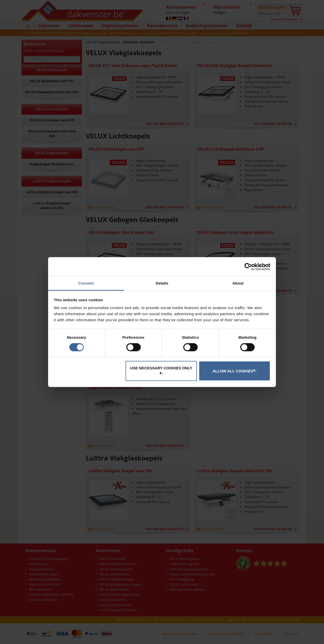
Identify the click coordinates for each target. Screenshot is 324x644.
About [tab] (238, 283)
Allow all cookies (234, 371)
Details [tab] (162, 283)
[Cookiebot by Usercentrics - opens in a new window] (248, 267)
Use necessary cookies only (161, 370)
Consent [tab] (86, 283)
